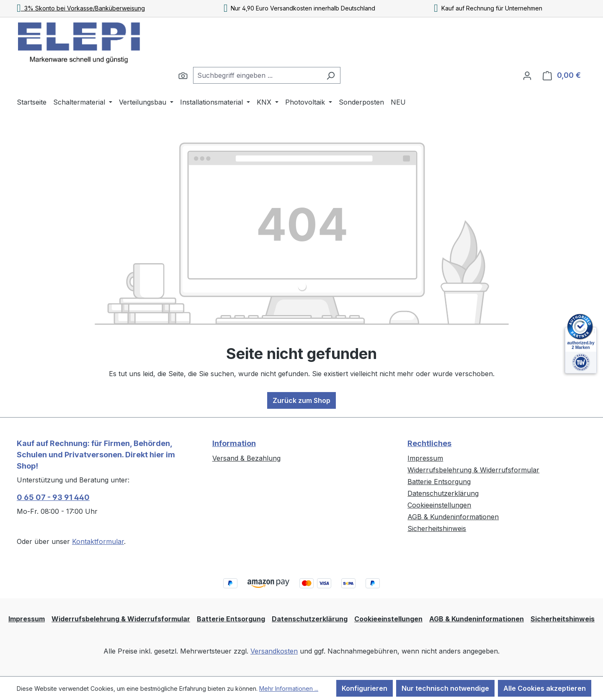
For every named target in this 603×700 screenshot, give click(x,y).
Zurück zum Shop (301, 400)
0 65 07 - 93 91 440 (53, 497)
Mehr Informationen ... (289, 688)
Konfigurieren (365, 688)
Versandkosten (274, 651)
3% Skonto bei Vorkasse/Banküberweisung (81, 8)
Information (234, 443)
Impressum (425, 458)
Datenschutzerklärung (443, 493)
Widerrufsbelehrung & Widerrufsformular (473, 470)
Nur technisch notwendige (445, 688)
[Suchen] (183, 75)
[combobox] (257, 75)
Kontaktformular (98, 541)
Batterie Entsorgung (439, 482)
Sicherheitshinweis (437, 528)
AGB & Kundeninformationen (453, 517)
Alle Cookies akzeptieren (545, 688)
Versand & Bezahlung (246, 458)
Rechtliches (429, 443)
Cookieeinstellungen (439, 505)
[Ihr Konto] (527, 75)
